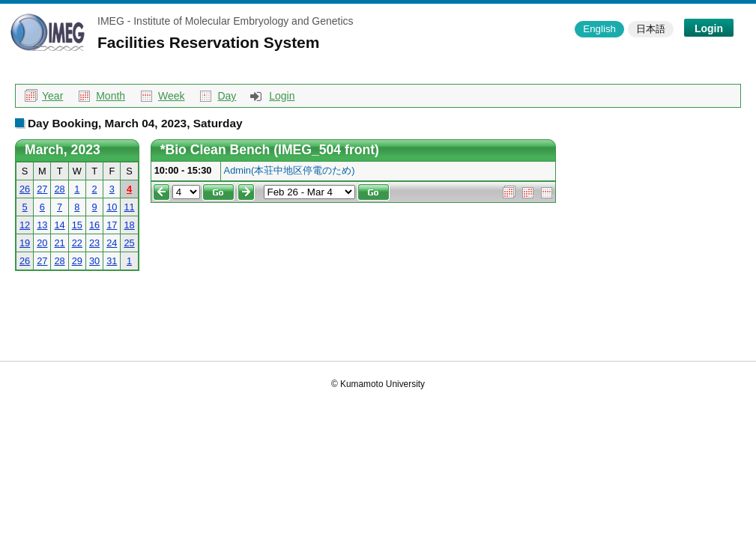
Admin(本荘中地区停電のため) (290, 170)
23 (94, 243)
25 (129, 243)
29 (77, 261)
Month (111, 96)
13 (42, 225)
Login (709, 28)
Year (52, 96)
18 (129, 225)
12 (25, 225)
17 (112, 225)
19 (25, 243)
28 (59, 189)
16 (94, 225)
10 (112, 207)
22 (77, 243)
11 (129, 207)
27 (42, 189)
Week (172, 96)
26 (25, 189)
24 (112, 243)
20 (42, 243)
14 (59, 225)
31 (112, 261)
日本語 (651, 29)
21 (59, 243)
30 (94, 261)
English (599, 29)
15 (77, 225)
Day (227, 96)
